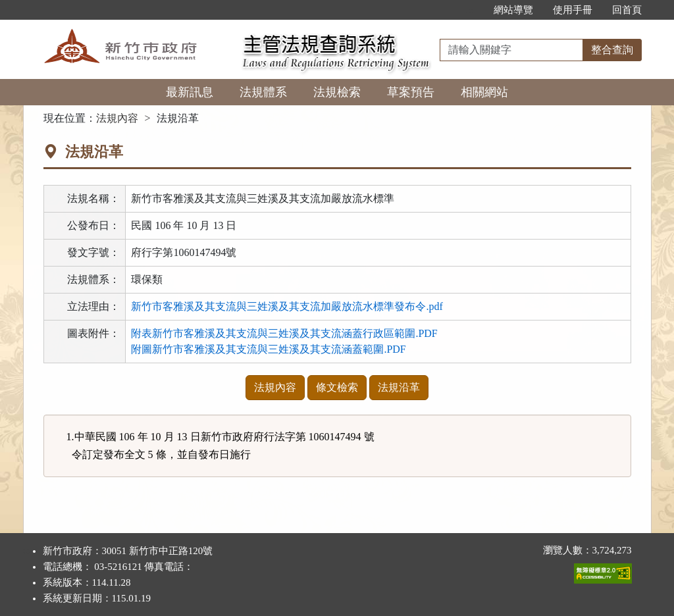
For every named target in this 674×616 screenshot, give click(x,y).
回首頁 (627, 10)
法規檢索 (337, 92)
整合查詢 (612, 50)
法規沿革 (399, 387)
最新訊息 (190, 92)
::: (470, 10)
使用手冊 (573, 10)
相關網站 (484, 92)
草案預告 (411, 92)
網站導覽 (513, 10)
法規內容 (117, 118)
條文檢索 (337, 387)
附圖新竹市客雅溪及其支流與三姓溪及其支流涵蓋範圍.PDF (268, 349)
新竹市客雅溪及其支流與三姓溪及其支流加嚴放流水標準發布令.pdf (287, 306)
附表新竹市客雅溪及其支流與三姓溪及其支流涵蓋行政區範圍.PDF (284, 333)
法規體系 (263, 92)
